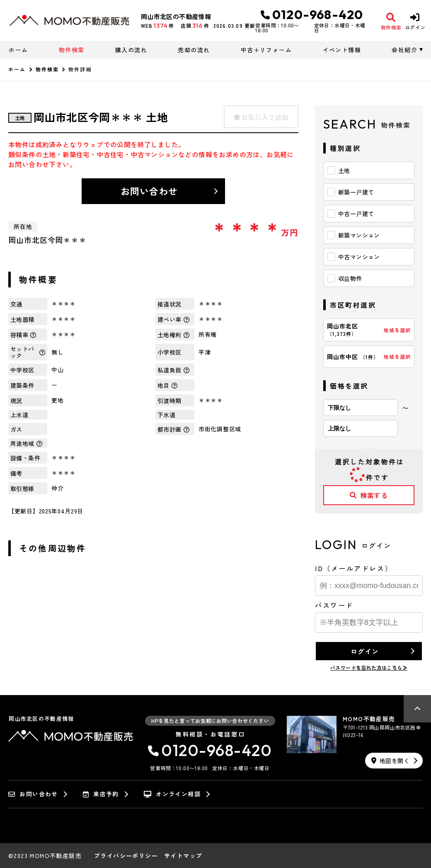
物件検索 (72, 50)
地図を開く (390, 761)
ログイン (364, 651)
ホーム (18, 50)
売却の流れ (194, 50)
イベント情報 (342, 50)
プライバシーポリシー (126, 856)
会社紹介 (404, 50)
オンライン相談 (172, 794)
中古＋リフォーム (266, 50)
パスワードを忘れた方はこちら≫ (369, 667)
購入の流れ (131, 50)
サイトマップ (183, 856)
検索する (369, 495)
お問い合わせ (149, 191)
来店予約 (101, 794)
